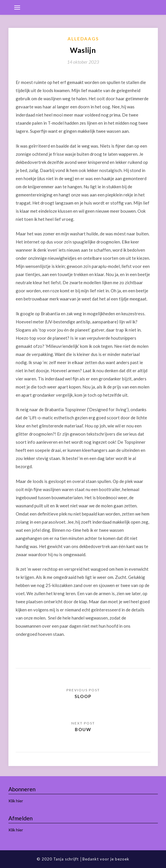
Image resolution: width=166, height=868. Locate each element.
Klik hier (16, 801)
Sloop (83, 696)
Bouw (83, 729)
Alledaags (83, 39)
